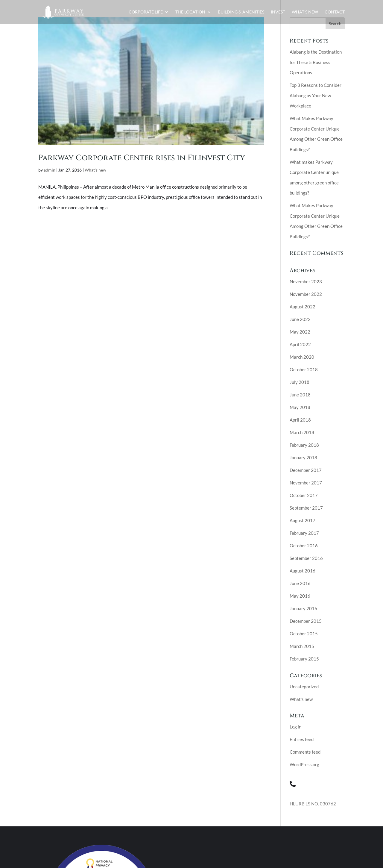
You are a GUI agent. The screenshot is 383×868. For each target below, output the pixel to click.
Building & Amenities (241, 12)
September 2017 (306, 508)
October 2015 (304, 634)
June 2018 (300, 395)
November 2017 (306, 483)
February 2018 (304, 445)
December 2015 (306, 621)
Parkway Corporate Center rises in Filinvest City (142, 158)
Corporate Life (146, 12)
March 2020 (302, 357)
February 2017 (304, 533)
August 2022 (303, 307)
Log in (295, 727)
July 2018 (300, 382)
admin (50, 170)
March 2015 (302, 646)
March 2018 (302, 432)
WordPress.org (304, 764)
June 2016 (300, 583)
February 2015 (304, 659)
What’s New (305, 12)
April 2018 (300, 420)
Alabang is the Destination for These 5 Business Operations (316, 62)
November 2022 (306, 294)
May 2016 (300, 596)
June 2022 (300, 319)
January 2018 (303, 458)
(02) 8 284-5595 (321, 784)
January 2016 (303, 608)
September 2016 (306, 558)
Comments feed (305, 752)
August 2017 (303, 520)
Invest (278, 12)
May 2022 (300, 332)
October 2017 (304, 495)
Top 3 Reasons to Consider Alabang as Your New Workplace (316, 95)
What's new (95, 170)
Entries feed (302, 739)
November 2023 (306, 281)
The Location (190, 12)
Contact (335, 12)
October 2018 (304, 369)
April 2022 (300, 344)
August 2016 (303, 571)
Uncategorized (304, 687)
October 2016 (304, 546)
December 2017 (306, 470)
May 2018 (300, 407)
